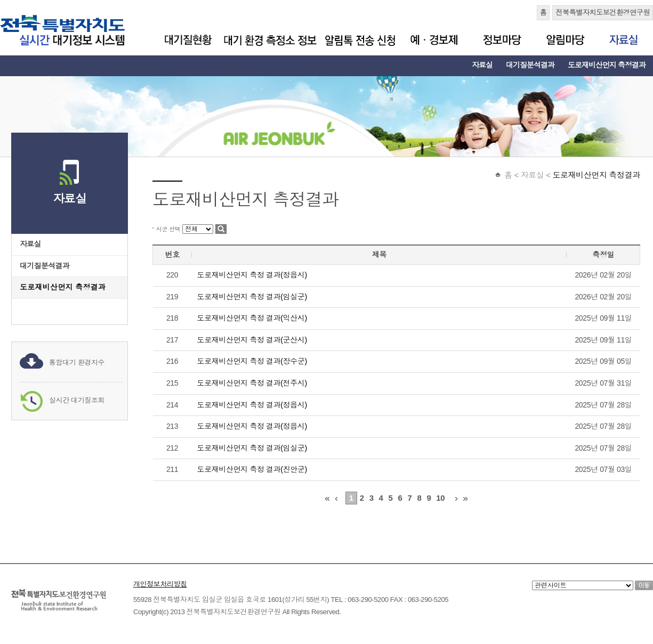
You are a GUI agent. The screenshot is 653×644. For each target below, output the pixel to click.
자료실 (482, 65)
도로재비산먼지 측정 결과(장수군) (252, 361)
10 (440, 498)
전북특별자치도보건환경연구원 (603, 13)
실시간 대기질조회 (77, 400)
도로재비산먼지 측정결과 (607, 65)
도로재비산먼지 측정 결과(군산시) (252, 340)
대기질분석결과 (530, 65)
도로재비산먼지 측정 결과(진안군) (252, 469)
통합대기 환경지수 (77, 362)
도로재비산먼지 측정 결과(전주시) (252, 383)
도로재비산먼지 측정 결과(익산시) (252, 318)
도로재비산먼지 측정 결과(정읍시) (252, 275)
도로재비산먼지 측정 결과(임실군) (252, 297)
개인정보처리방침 (160, 584)
